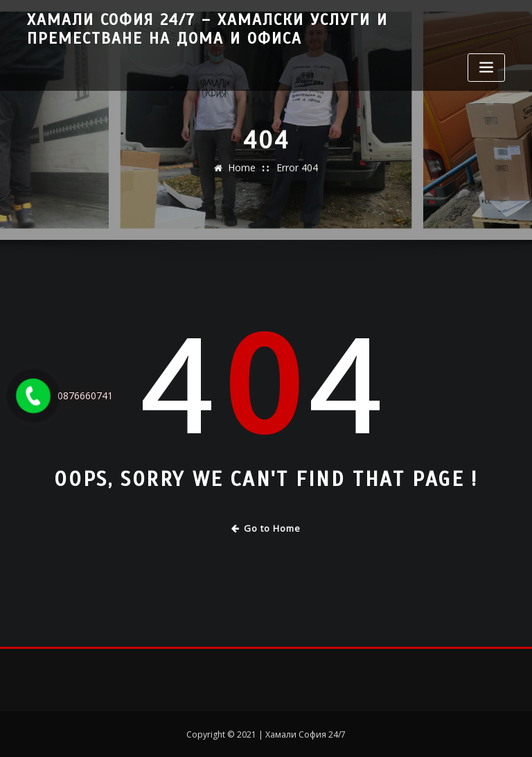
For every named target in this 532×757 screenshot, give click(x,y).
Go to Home (266, 527)
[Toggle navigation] (486, 65)
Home (244, 173)
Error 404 (296, 173)
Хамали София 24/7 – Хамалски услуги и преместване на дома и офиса (253, 28)
